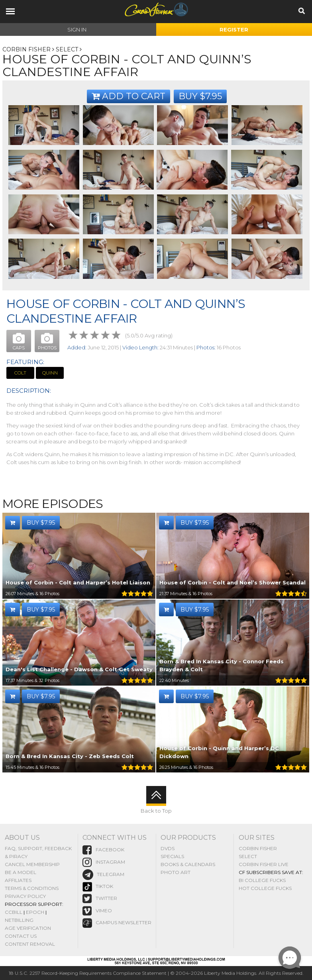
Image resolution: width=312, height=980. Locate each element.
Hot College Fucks (265, 888)
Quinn (50, 373)
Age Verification (28, 928)
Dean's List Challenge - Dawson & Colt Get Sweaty (79, 669)
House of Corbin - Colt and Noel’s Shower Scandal (233, 582)
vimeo (97, 911)
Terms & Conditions (32, 888)
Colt (20, 373)
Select (67, 49)
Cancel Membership (32, 864)
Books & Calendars (188, 864)
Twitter (100, 899)
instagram (104, 862)
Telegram (103, 875)
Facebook (103, 850)
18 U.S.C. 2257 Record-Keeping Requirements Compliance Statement (88, 973)
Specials (172, 856)
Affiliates (18, 880)
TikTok (98, 887)
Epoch (35, 912)
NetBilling (19, 920)
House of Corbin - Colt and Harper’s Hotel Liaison (78, 582)
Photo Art (176, 872)
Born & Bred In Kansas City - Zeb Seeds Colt (70, 756)
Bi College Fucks (262, 880)
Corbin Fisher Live (264, 864)
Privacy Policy (25, 896)
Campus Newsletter (117, 923)
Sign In (77, 29)
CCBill (14, 912)
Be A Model (21, 872)
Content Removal (30, 944)
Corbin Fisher (26, 49)
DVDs (168, 848)
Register (234, 29)
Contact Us (21, 936)
